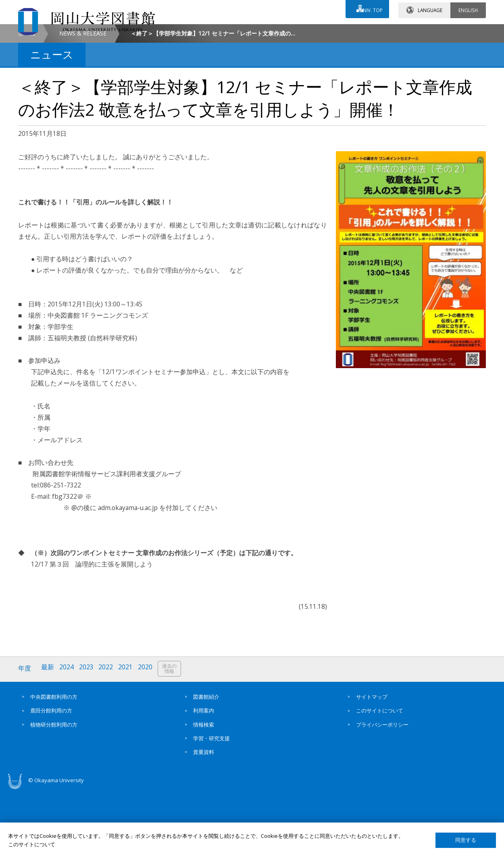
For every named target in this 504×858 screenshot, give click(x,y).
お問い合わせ (274, 31)
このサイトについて (380, 778)
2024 (68, 736)
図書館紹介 (206, 764)
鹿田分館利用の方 (51, 778)
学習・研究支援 (211, 805)
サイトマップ (372, 764)
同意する (466, 840)
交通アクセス (345, 31)
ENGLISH (468, 8)
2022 (108, 736)
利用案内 (204, 778)
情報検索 (204, 791)
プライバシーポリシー (382, 791)
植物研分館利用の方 (54, 791)
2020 (148, 736)
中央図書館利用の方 (54, 764)
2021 (128, 736)
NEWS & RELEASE (83, 101)
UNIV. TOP (370, 8)
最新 (48, 736)
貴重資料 (204, 819)
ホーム (27, 101)
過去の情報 (173, 737)
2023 (88, 736)
